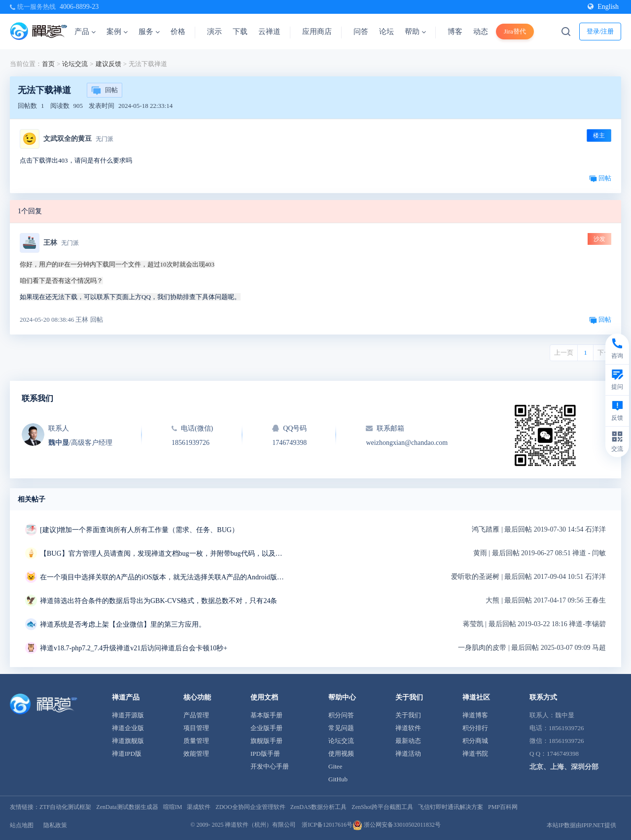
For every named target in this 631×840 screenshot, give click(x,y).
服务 (149, 32)
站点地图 (22, 825)
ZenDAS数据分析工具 (319, 807)
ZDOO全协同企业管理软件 (250, 807)
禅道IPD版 (127, 754)
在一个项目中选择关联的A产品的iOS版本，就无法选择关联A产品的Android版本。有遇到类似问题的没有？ (163, 577)
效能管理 (196, 754)
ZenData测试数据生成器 (127, 807)
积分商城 (475, 741)
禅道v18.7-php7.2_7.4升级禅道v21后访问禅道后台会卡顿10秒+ (134, 648)
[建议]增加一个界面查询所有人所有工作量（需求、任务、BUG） (139, 530)
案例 (117, 32)
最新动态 (408, 741)
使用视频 (341, 754)
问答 (361, 32)
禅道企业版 (128, 728)
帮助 (415, 32)
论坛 (386, 32)
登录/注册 (600, 31)
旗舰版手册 (266, 741)
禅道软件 (408, 728)
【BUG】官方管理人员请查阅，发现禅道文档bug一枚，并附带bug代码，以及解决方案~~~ (163, 554)
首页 (48, 64)
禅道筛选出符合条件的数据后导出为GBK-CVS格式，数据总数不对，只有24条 (158, 601)
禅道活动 (408, 754)
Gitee (335, 766)
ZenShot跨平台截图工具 (382, 807)
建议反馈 (108, 64)
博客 (455, 32)
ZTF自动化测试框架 (65, 807)
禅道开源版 (128, 715)
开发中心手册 (270, 766)
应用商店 (317, 32)
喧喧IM (173, 807)
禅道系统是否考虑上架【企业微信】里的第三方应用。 (123, 624)
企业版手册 (266, 728)
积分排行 (475, 728)
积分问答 (341, 715)
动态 (481, 32)
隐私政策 (55, 825)
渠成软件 (199, 807)
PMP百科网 (503, 807)
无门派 (105, 139)
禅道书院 (475, 754)
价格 (178, 32)
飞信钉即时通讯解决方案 (451, 807)
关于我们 (408, 715)
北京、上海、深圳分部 (564, 767)
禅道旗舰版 (128, 741)
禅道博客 (475, 715)
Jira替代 (515, 31)
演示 (214, 32)
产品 (85, 32)
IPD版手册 (265, 754)
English (603, 7)
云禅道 (269, 32)
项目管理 (196, 728)
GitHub (338, 779)
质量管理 (196, 741)
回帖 (105, 91)
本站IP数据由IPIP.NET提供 (581, 825)
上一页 (564, 353)
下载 (240, 32)
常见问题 (341, 728)
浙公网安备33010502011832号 (397, 825)
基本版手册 (266, 715)
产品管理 (196, 715)
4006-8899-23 (79, 7)
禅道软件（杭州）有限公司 (260, 825)
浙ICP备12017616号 (327, 825)
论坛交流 (75, 64)
